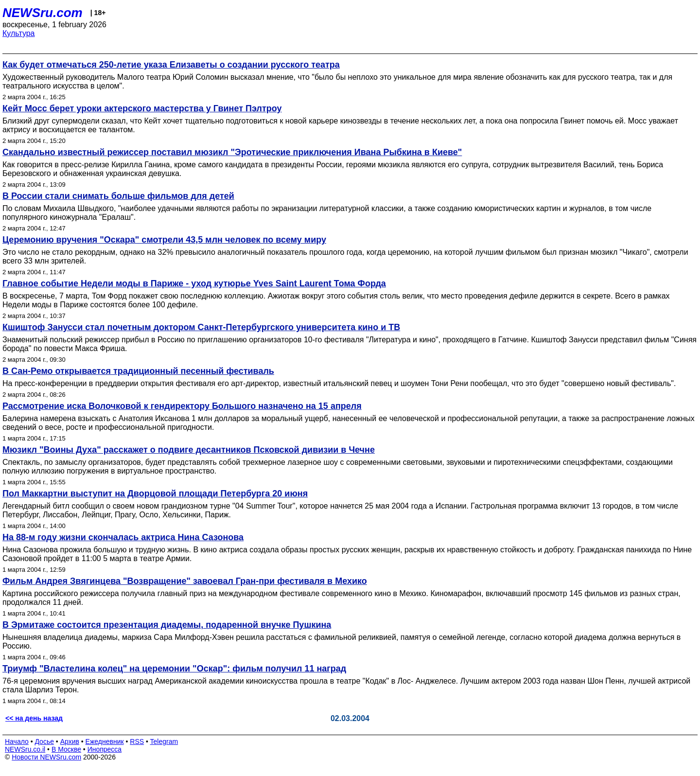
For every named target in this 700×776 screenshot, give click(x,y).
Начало (17, 741)
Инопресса (105, 749)
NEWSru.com (43, 13)
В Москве (66, 749)
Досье (44, 741)
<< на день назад (34, 718)
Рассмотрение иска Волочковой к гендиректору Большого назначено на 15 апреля (182, 406)
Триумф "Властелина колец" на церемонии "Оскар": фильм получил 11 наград (174, 669)
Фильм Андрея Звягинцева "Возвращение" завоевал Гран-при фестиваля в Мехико (185, 581)
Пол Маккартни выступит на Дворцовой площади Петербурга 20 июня (155, 494)
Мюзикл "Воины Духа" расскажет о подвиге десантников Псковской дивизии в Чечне (189, 450)
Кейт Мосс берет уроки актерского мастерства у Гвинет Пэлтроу (142, 108)
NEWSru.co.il (25, 749)
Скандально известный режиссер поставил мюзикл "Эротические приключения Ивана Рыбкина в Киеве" (232, 152)
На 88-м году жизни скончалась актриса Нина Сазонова (123, 537)
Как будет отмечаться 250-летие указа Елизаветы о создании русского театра (171, 65)
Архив (70, 741)
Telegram (164, 741)
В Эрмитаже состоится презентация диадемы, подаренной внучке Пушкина (167, 625)
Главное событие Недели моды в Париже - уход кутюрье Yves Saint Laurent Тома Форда (194, 283)
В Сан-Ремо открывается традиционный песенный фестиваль (138, 371)
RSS (137, 741)
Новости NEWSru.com (46, 757)
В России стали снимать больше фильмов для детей (118, 196)
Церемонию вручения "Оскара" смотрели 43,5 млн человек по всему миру (164, 240)
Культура (19, 33)
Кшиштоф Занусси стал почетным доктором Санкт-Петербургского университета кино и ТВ (201, 327)
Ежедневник (105, 741)
